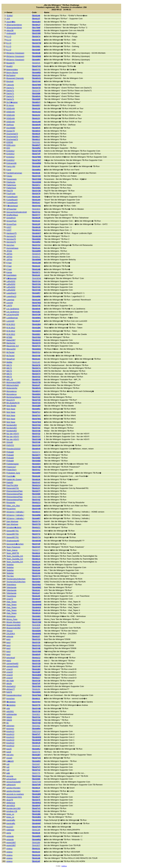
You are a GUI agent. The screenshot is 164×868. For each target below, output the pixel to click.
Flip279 (10, 191)
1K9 (8, 19)
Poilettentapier (13, 464)
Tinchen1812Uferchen (16, 579)
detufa (9, 683)
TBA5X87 (36, 764)
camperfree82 (12, 663)
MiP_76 (10, 380)
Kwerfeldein (11, 275)
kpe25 (9, 749)
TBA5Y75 (36, 773)
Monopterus (11, 391)
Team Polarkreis (13, 547)
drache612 (11, 686)
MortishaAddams (14, 397)
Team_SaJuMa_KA (15, 556)
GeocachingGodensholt (17, 212)
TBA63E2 (36, 714)
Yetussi (9, 631)
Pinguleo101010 (13, 449)
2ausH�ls (11, 22)
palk (8, 773)
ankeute (10, 636)
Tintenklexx (11, 585)
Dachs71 (10, 88)
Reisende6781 (13, 488)
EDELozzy (11, 145)
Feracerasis (11, 179)
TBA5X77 (36, 550)
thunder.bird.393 (13, 808)
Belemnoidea (12, 70)
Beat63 (9, 66)
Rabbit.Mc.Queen (14, 479)
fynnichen (11, 699)
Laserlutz (10, 300)
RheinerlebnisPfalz (14, 491)
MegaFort (11, 359)
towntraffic (11, 820)
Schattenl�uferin (14, 527)
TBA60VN (36, 254)
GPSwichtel (11, 209)
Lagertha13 (11, 293)
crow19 (9, 669)
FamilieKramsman (14, 173)
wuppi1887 (11, 843)
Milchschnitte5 (12, 385)
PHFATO (10, 445)
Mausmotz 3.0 (12, 346)
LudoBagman (12, 318)
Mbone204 (11, 349)
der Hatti (10, 681)
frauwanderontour (14, 695)
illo (8, 723)
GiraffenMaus (12, 215)
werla (9, 833)
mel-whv (10, 755)
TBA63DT (36, 845)
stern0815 (11, 806)
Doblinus (64, 866)
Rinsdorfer (11, 502)
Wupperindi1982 (13, 625)
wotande (10, 836)
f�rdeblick (11, 702)
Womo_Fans (12, 619)
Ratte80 (10, 482)
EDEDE (10, 142)
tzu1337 (10, 827)
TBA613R (36, 830)
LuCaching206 (13, 315)
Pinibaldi (10, 452)
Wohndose (11, 616)
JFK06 (9, 251)
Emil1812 (10, 151)
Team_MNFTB (13, 553)
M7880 (9, 337)
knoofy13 (10, 731)
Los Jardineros (13, 309)
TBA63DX (36, 209)
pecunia (10, 776)
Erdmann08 (11, 163)
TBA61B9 (36, 843)
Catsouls (10, 85)
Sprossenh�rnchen (15, 544)
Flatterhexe (11, 185)
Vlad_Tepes (11, 602)
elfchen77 (11, 689)
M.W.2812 (11, 324)
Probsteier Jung (13, 473)
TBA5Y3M (36, 497)
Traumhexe (11, 596)
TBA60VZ (36, 257)
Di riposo (10, 105)
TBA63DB (36, 625)
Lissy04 (10, 303)
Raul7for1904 (12, 485)
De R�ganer (12, 102)
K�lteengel (11, 278)
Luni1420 (10, 321)
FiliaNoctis (11, 182)
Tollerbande (11, 587)
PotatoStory (11, 470)
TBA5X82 (36, 142)
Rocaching (11, 509)
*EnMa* (10, 16)
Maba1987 (11, 340)
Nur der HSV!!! (13, 434)
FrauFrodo (11, 194)
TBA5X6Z (36, 726)
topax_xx (10, 814)
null (8, 764)
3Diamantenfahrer (14, 25)
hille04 (9, 717)
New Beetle (11, 406)
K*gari (9, 263)
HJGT (9, 227)
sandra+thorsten (13, 788)
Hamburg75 (11, 233)
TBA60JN (36, 689)
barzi (8, 639)
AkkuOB (10, 30)
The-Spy (10, 576)
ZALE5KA (11, 634)
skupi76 (10, 800)
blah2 (9, 661)
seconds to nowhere (15, 794)
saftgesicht (11, 785)
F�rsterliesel (12, 206)
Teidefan (10, 565)
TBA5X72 (36, 452)
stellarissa (11, 803)
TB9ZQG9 (36, 731)
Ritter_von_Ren (13, 506)
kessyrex (10, 729)
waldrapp (10, 830)
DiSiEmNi (11, 108)
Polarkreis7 (11, 467)
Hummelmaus (12, 248)
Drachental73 (12, 134)
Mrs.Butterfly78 (13, 403)
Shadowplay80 (13, 541)
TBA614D (36, 362)
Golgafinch (11, 218)
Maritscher (11, 343)
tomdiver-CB (12, 811)
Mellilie (9, 362)
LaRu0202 (11, 281)
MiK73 (9, 365)
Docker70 (11, 131)
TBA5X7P (36, 91)
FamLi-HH (11, 166)
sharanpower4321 (14, 797)
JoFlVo (9, 254)
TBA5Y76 (36, 752)
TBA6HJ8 (36, 746)
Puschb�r (11, 476)
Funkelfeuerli (12, 197)
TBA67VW (36, 782)
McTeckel (10, 352)
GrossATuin (11, 221)
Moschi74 (11, 400)
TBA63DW (36, 278)
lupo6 (9, 752)
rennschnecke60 (13, 782)
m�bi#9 (10, 761)
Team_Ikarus (12, 550)
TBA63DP (36, 628)
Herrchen (10, 245)
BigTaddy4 (11, 75)
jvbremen (10, 726)
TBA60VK (36, 63)
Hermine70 (11, 236)
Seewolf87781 (12, 531)
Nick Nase (11, 409)
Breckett (10, 81)
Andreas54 (11, 33)
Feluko (9, 176)
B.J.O (9, 36)
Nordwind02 (11, 425)
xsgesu (9, 849)
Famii (9, 170)
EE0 (8, 148)
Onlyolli (10, 442)
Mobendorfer (12, 388)
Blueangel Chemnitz (15, 78)
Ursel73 (10, 599)
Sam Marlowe (12, 521)
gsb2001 (10, 711)
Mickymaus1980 (13, 382)
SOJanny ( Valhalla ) (15, 512)
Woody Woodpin (13, 622)
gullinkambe (11, 714)
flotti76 (9, 692)
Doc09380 (11, 128)
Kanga (9, 272)
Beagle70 (10, 63)
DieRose (10, 125)
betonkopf (11, 658)
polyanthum (11, 779)
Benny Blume (12, 73)
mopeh (9, 758)
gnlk (8, 708)
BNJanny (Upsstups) (15, 53)
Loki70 (9, 306)
